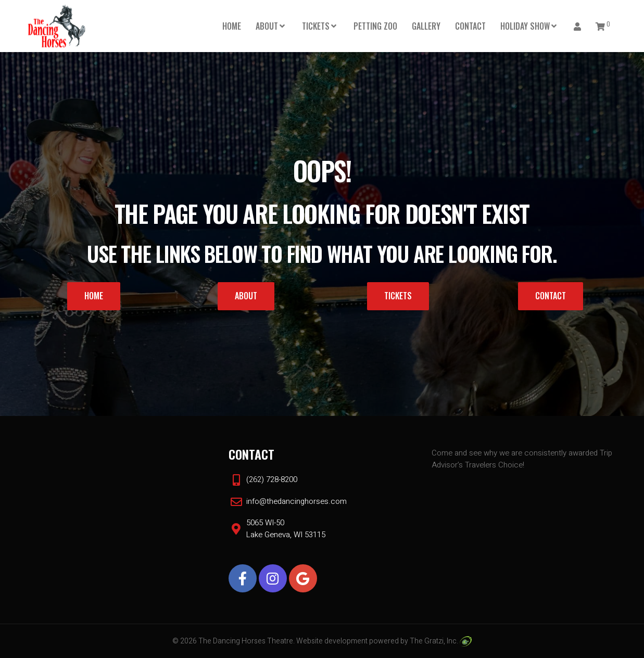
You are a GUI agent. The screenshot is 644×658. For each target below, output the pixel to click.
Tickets (316, 26)
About (267, 26)
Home (232, 26)
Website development (332, 641)
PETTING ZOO (375, 26)
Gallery (426, 26)
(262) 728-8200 (272, 479)
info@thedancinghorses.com (296, 501)
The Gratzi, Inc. (441, 641)
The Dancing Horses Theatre (246, 641)
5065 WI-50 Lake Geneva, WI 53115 (286, 529)
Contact (470, 26)
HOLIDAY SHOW (525, 26)
